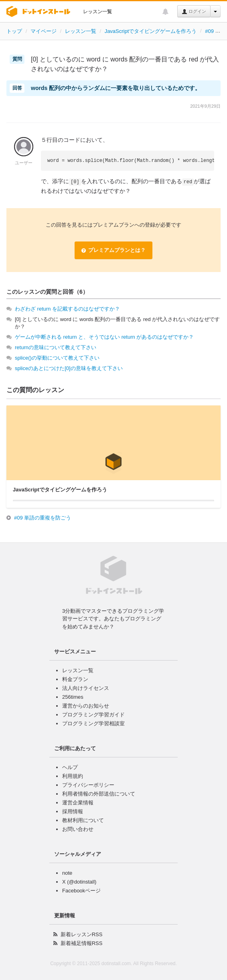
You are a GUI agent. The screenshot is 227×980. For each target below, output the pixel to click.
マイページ (44, 31)
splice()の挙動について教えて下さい (57, 358)
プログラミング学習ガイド (93, 715)
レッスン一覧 (97, 12)
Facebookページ (81, 891)
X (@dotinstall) (79, 882)
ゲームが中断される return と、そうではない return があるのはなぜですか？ (104, 337)
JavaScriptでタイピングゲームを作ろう (151, 31)
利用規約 (73, 776)
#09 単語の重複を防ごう (43, 518)
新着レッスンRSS (82, 934)
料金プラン (75, 679)
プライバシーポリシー (88, 785)
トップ (14, 31)
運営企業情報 (78, 803)
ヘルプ (70, 767)
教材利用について (83, 820)
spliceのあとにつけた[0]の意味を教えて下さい (69, 368)
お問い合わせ (78, 829)
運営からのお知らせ (86, 706)
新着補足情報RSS (82, 943)
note (67, 873)
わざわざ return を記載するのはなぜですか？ (67, 309)
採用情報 (73, 811)
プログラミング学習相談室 (93, 723)
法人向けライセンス (86, 688)
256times (73, 697)
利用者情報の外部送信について (99, 794)
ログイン (194, 12)
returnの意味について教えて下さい (56, 347)
